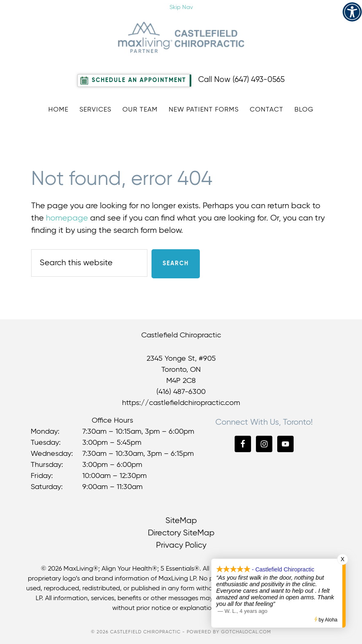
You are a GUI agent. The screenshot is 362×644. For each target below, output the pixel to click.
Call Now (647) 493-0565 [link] (241, 80)
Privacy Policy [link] (181, 545)
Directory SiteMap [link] (181, 533)
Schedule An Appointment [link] (139, 80)
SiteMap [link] (181, 521)
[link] (352, 12)
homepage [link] (67, 218)
